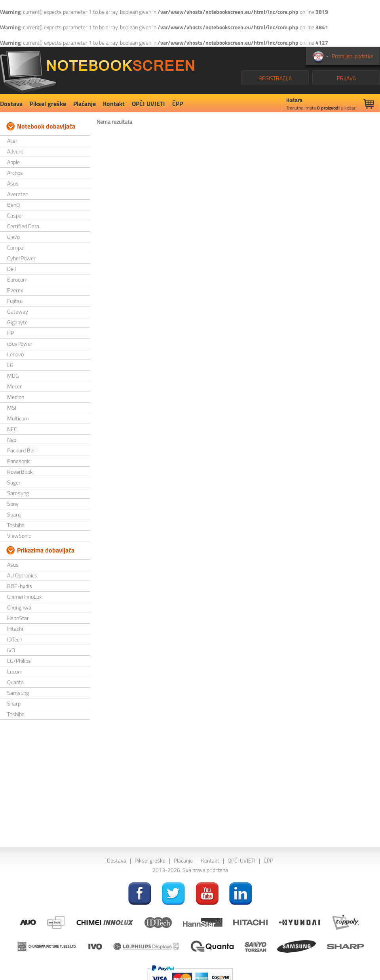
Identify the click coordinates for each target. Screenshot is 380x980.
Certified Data (23, 226)
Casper (15, 215)
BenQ (13, 205)
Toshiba (16, 525)
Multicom (18, 418)
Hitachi (15, 629)
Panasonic (19, 461)
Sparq (14, 514)
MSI (12, 408)
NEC (12, 429)
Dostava (11, 104)
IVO (11, 650)
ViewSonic (19, 536)
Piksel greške (48, 104)
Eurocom (17, 279)
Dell (11, 269)
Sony (13, 504)
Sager (14, 482)
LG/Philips (19, 661)
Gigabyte (17, 322)
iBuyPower (20, 343)
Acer (12, 141)
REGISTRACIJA (275, 78)
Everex (15, 290)
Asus (13, 183)
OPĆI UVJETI (148, 104)
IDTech (15, 639)
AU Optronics (22, 575)
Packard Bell (21, 450)
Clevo (13, 237)
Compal (16, 247)
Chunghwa (19, 607)
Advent (15, 151)
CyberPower (21, 258)
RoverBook (20, 472)
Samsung (18, 493)
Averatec (17, 194)
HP (10, 333)
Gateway (18, 311)
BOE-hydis (20, 586)
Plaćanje (85, 104)
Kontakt (114, 104)
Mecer (14, 386)
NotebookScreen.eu (97, 70)
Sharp (14, 703)
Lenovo (15, 354)
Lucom (15, 671)
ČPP (178, 104)
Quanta (15, 682)
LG (10, 365)
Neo (12, 440)
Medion (16, 397)
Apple (13, 162)
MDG (13, 376)
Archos (15, 173)
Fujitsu (15, 301)
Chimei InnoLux (24, 597)
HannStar (18, 618)
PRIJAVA (346, 78)
